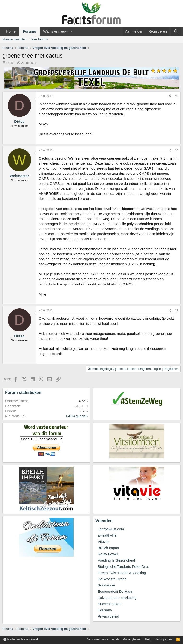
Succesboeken (110, 604)
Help (148, 639)
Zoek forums (39, 39)
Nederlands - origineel (21, 639)
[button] (72, 31)
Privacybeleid (108, 616)
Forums (29, 31)
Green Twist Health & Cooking (122, 573)
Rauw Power (108, 554)
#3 (176, 310)
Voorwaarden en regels (104, 639)
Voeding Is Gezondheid (116, 560)
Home (11, 31)
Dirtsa (11, 63)
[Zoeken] (176, 31)
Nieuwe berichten (14, 39)
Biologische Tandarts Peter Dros (123, 566)
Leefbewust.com (111, 529)
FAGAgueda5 (77, 416)
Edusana (105, 610)
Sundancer (107, 585)
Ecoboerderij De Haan (116, 591)
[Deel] (170, 96)
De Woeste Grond (112, 579)
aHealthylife (107, 535)
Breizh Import (108, 548)
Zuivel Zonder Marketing (117, 598)
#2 (176, 150)
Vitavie (103, 542)
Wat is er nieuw (55, 31)
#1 (176, 96)
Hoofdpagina (164, 639)
